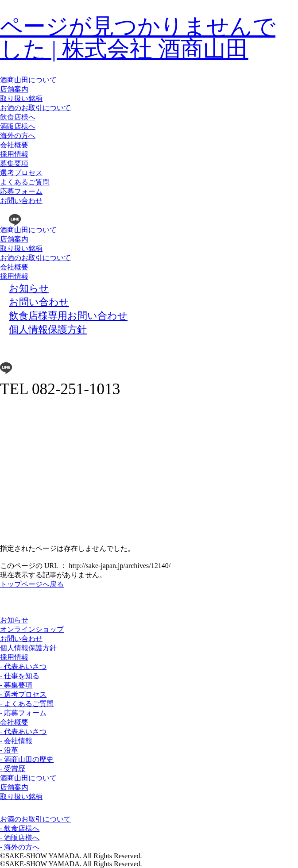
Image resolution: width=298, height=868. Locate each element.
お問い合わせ (21, 201)
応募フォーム (21, 191)
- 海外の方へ (20, 847)
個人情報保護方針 (28, 648)
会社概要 (14, 145)
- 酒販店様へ (20, 838)
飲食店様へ (18, 117)
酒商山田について (28, 80)
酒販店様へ (18, 126)
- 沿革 (9, 750)
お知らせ (14, 620)
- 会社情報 (16, 741)
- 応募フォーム (23, 713)
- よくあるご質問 (27, 704)
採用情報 (14, 154)
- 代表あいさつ (23, 666)
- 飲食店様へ (20, 828)
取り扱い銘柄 (21, 98)
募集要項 (14, 163)
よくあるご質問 (25, 182)
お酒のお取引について (35, 108)
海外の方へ (18, 136)
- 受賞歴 (13, 769)
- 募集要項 (16, 685)
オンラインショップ (32, 629)
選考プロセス (21, 173)
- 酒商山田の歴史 (27, 759)
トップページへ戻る (32, 584)
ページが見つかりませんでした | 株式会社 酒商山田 (138, 38)
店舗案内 (14, 89)
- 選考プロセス (23, 694)
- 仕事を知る (20, 676)
